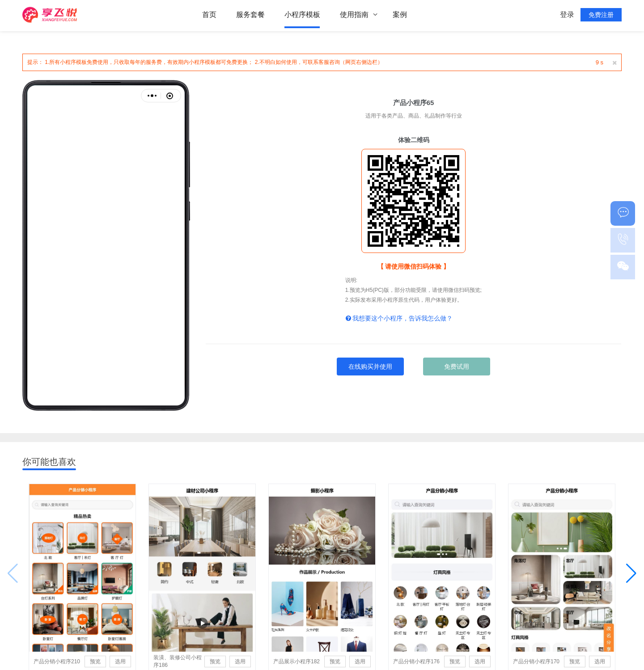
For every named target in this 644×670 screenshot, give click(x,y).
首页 (209, 15)
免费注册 (601, 16)
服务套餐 (250, 15)
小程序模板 (302, 15)
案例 (400, 15)
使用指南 (354, 15)
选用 (119, 662)
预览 (93, 662)
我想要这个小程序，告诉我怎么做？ (399, 318)
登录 (567, 15)
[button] (631, 574)
